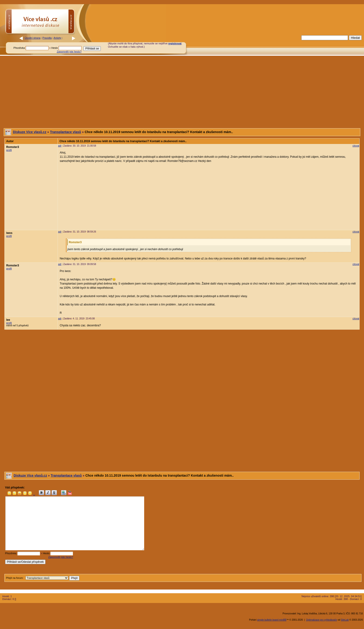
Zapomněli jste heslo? (69, 52)
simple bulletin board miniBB (272, 620)
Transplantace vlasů (65, 132)
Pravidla (47, 38)
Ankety (58, 38)
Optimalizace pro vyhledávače (321, 620)
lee (8, 320)
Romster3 (13, 147)
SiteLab (345, 620)
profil (9, 150)
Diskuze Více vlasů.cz (30, 132)
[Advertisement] (252, 45)
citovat (356, 146)
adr (60, 146)
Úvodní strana (32, 38)
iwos (9, 233)
